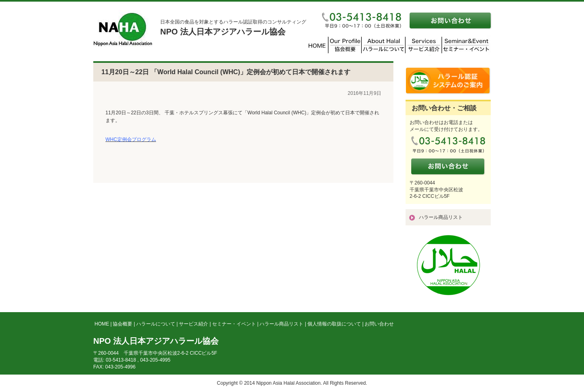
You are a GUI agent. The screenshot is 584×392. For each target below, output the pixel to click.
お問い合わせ (379, 324)
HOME (102, 324)
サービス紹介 (193, 324)
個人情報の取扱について (334, 324)
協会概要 (122, 324)
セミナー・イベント (234, 324)
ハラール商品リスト (441, 217)
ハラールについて (156, 324)
